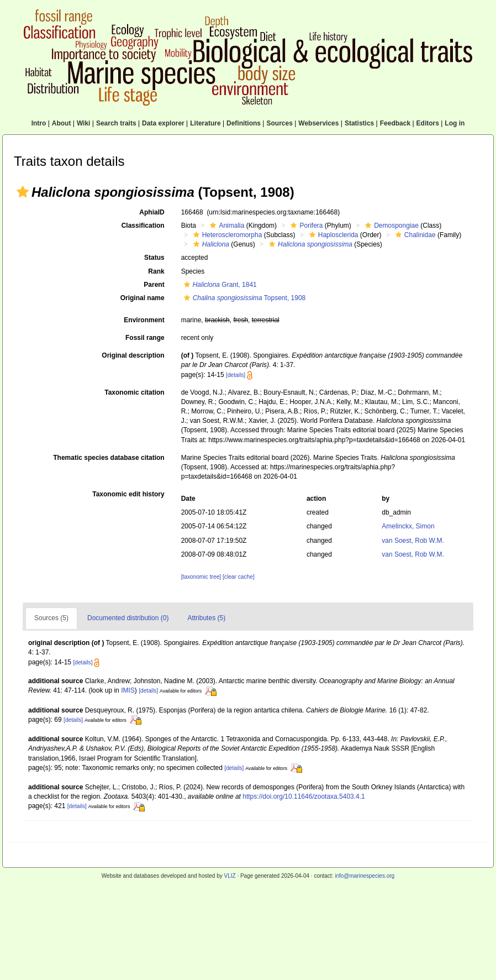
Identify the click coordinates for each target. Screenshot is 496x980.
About (62, 123)
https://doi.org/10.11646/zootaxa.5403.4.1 (304, 796)
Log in (455, 123)
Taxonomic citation (134, 392)
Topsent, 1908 (244, 298)
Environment (144, 320)
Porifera (305, 226)
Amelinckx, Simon (408, 526)
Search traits (116, 123)
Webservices (318, 123)
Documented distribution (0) (128, 618)
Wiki (84, 123)
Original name (143, 298)
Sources (279, 123)
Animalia (226, 226)
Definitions (244, 123)
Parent (154, 285)
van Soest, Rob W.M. (413, 541)
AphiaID (152, 212)
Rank (156, 271)
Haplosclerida (333, 235)
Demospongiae (391, 226)
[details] (236, 375)
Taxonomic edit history (128, 494)
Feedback (395, 123)
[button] (23, 192)
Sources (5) (51, 618)
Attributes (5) (206, 618)
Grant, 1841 (219, 285)
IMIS (128, 690)
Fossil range (145, 338)
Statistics (359, 123)
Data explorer (163, 123)
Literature (205, 123)
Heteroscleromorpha (226, 235)
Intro (39, 123)
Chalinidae (414, 235)
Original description (133, 355)
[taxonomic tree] (201, 577)
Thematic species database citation (109, 458)
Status (154, 258)
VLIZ (229, 876)
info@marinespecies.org (365, 876)
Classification (143, 226)
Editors (428, 123)
